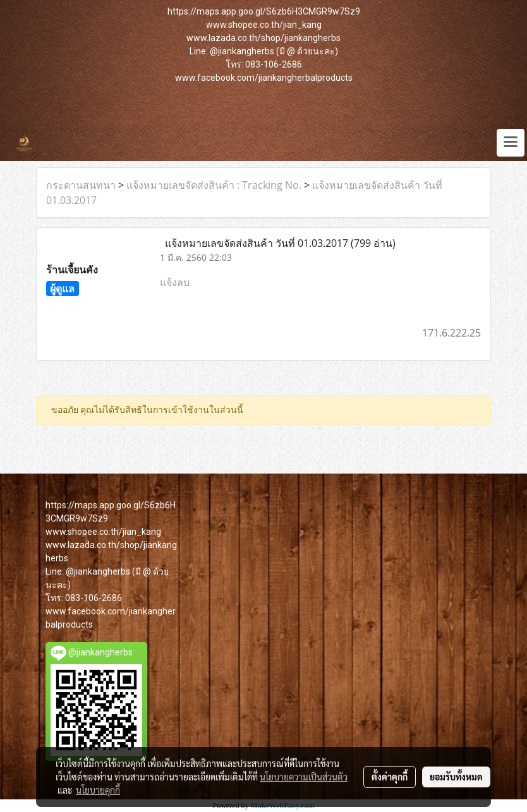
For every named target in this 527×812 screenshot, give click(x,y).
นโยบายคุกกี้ (98, 790)
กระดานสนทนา (81, 185)
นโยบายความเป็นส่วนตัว (304, 777)
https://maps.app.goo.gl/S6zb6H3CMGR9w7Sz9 (264, 11)
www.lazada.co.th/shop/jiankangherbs (263, 38)
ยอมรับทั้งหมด (456, 777)
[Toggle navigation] (511, 143)
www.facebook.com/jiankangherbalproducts (264, 78)
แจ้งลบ (175, 282)
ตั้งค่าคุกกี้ (390, 777)
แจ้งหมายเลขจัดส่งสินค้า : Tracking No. (214, 185)
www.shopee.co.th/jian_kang (264, 25)
